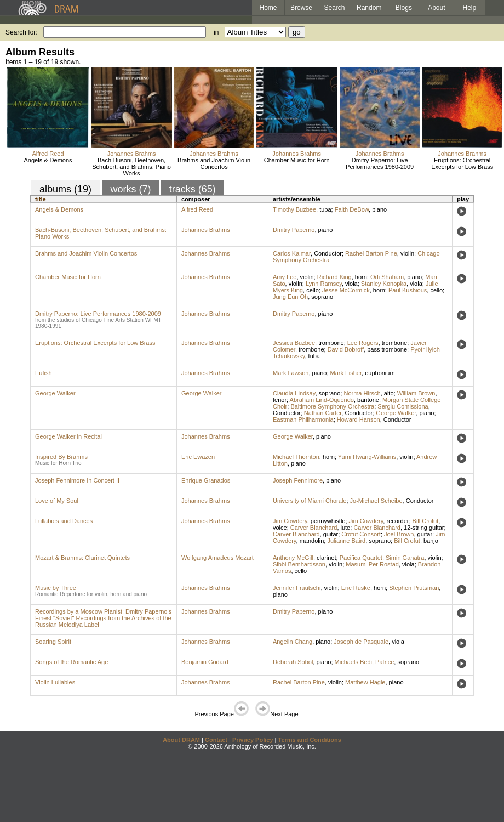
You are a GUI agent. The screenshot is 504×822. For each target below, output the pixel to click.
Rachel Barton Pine (371, 253)
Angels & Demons (48, 160)
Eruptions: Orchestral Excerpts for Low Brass (462, 163)
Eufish (44, 373)
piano (379, 209)
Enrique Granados (206, 480)
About (436, 8)
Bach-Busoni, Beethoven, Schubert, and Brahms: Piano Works (131, 167)
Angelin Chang (293, 642)
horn (361, 277)
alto (389, 393)
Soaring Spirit (53, 642)
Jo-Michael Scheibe (376, 501)
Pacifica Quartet (361, 558)
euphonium (380, 373)
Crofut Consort (361, 534)
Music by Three (56, 588)
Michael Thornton (296, 457)
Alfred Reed (48, 154)
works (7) (130, 189)
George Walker (55, 393)
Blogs (404, 8)
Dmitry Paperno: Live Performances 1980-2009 (380, 163)
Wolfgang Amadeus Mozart (217, 558)
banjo (431, 541)
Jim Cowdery (290, 521)
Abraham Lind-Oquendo (322, 400)
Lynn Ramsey (324, 284)
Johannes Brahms (132, 154)
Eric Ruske (356, 588)
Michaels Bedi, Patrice (365, 662)
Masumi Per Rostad (372, 564)
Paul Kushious (408, 290)
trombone (331, 343)
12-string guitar (424, 528)
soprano (322, 297)
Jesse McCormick (346, 290)
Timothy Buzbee (294, 209)
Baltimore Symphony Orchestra (332, 406)
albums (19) (65, 189)
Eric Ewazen (198, 457)
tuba (325, 209)
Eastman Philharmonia (303, 419)
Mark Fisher (346, 373)
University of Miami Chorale (310, 501)
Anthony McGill (293, 558)
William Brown (416, 393)
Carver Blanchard (314, 528)
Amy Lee (285, 277)
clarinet (326, 558)
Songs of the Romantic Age (71, 662)
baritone (368, 400)
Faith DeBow (352, 209)
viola (351, 284)
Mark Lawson (291, 373)
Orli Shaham (387, 277)
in (216, 32)
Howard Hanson (359, 419)
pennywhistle (328, 521)
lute (346, 528)
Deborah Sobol (293, 662)
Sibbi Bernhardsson (299, 564)
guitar (331, 534)
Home (268, 8)
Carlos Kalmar (292, 253)
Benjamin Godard (205, 662)
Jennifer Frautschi (297, 588)
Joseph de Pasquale (361, 642)
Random (369, 8)
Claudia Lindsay (294, 393)
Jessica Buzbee (294, 343)
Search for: (22, 32)
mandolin (312, 541)
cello (313, 290)
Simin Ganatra (405, 558)
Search (335, 8)
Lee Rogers (363, 343)
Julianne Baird (346, 541)
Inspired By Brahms (61, 457)
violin (407, 253)
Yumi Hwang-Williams (367, 457)
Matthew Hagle (365, 682)
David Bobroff (346, 349)
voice (280, 528)
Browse (301, 8)
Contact (216, 740)
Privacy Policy (253, 740)
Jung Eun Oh (290, 297)
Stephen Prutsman (414, 588)
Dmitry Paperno (294, 230)
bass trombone (387, 349)
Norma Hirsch (362, 393)
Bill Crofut (426, 521)
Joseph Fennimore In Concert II (77, 480)
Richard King (334, 277)
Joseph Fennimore (298, 480)
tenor (280, 400)
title (41, 199)
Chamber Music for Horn (297, 160)
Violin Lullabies (55, 682)
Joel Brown (399, 534)
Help (470, 8)
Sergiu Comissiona (403, 406)
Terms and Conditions (310, 740)
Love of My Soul (57, 501)
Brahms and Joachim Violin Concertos (214, 163)
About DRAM (181, 740)
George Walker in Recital (68, 436)
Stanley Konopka (384, 284)
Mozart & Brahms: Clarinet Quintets (82, 558)
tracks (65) (193, 189)
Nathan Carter (323, 413)
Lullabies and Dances (64, 521)
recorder (397, 521)
